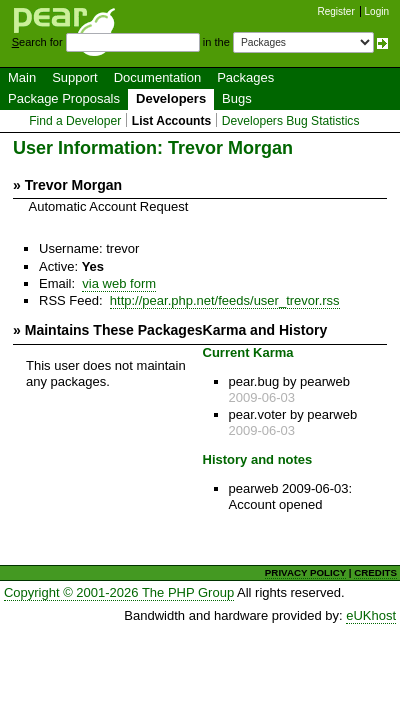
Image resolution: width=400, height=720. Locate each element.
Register (336, 11)
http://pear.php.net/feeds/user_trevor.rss (225, 300)
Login (377, 11)
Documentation (157, 77)
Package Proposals (64, 98)
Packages (245, 77)
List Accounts (171, 121)
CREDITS (375, 572)
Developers (171, 98)
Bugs (237, 98)
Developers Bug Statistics (291, 121)
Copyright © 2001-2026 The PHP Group (119, 592)
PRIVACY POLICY (305, 572)
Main (22, 77)
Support (75, 77)
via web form (119, 283)
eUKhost (371, 615)
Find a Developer (75, 121)
